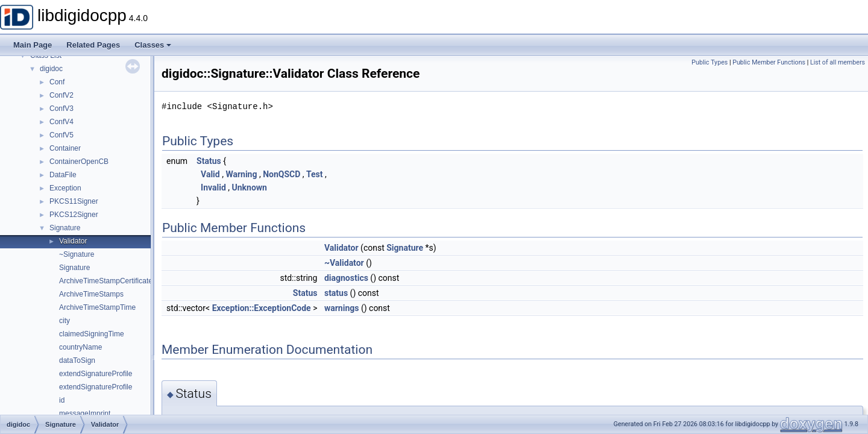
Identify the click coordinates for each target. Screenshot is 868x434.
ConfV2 (61, 95)
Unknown (249, 187)
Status (209, 161)
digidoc (51, 69)
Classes (153, 45)
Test (315, 174)
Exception (65, 188)
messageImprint (85, 414)
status (336, 293)
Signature (65, 228)
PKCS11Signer (74, 201)
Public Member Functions (769, 62)
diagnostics (346, 278)
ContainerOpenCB (79, 162)
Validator (73, 241)
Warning (241, 174)
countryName (80, 347)
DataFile (63, 175)
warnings (342, 308)
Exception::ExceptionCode (262, 308)
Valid (210, 174)
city (64, 321)
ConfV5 (61, 135)
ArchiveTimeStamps (91, 294)
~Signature (77, 254)
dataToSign (77, 360)
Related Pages (93, 45)
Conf (57, 82)
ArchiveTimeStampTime (97, 307)
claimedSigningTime (92, 334)
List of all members (838, 62)
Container (65, 148)
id (62, 400)
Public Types (709, 62)
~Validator (344, 263)
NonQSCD (281, 174)
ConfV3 (61, 108)
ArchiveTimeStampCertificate (106, 281)
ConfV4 (61, 122)
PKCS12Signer (74, 215)
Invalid (213, 187)
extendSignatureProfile (96, 374)
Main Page (33, 45)
